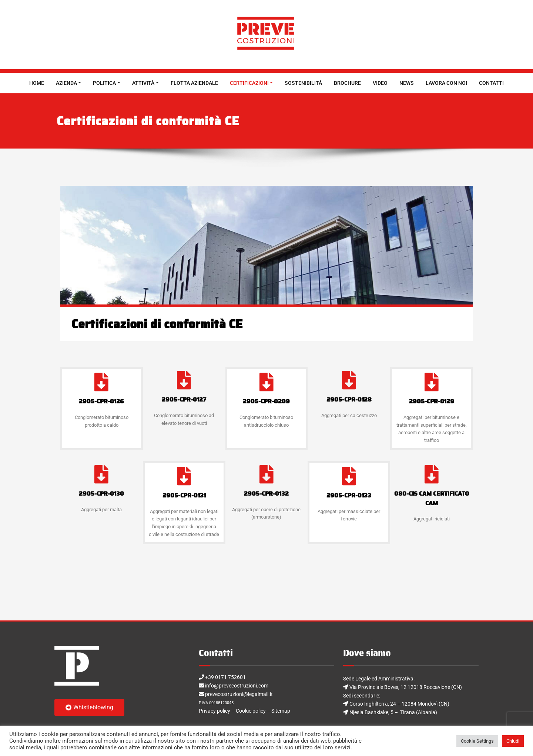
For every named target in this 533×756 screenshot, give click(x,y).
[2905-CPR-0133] (349, 476)
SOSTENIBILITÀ (303, 83)
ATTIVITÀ (143, 83)
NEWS (407, 83)
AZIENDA (66, 83)
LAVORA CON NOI (446, 83)
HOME (37, 83)
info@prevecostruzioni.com (240, 686)
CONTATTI (491, 83)
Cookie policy (257, 713)
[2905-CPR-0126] (101, 382)
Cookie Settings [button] (477, 741)
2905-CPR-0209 (266, 401)
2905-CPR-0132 (266, 494)
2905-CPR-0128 (349, 399)
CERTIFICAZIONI (249, 83)
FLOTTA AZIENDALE (194, 83)
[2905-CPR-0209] (266, 382)
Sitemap (290, 713)
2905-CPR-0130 (101, 494)
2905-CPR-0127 (184, 399)
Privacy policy (216, 713)
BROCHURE (347, 83)
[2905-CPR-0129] (432, 382)
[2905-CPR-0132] (266, 474)
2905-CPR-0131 (184, 495)
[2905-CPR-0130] (101, 474)
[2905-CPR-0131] (184, 476)
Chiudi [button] (513, 741)
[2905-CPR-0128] (349, 380)
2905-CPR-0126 (101, 401)
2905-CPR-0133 (349, 495)
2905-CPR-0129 (432, 401)
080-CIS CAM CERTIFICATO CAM (432, 498)
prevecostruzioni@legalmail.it (242, 695)
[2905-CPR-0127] (184, 380)
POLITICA (104, 83)
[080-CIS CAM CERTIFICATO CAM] (432, 474)
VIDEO (380, 83)
